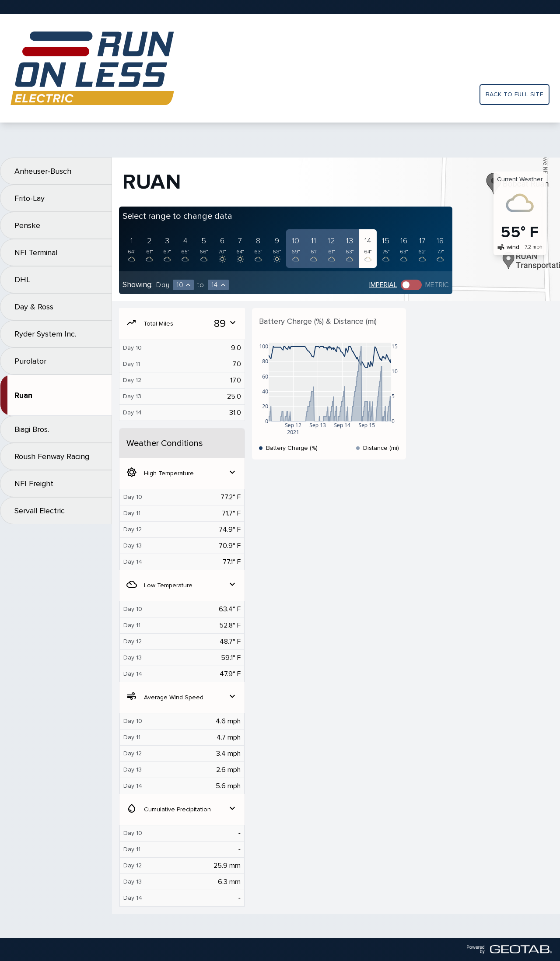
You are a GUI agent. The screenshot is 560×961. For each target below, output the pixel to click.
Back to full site (514, 94)
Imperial (383, 285)
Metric (437, 285)
